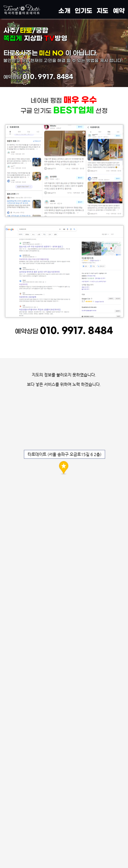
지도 (102, 11)
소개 (64, 11)
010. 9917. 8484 (48, 77)
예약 (119, 11)
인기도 (84, 11)
